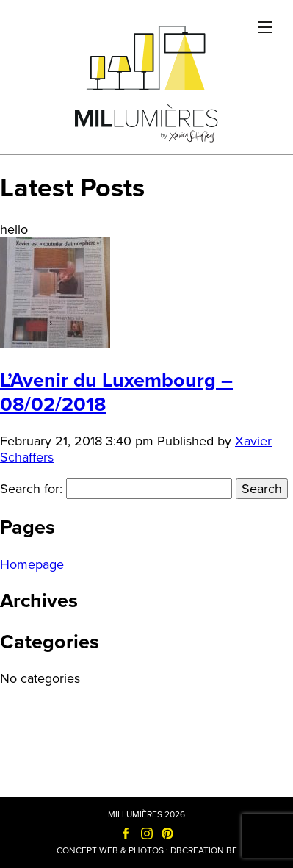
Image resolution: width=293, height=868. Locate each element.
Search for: (31, 489)
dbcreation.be (204, 850)
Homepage (32, 564)
